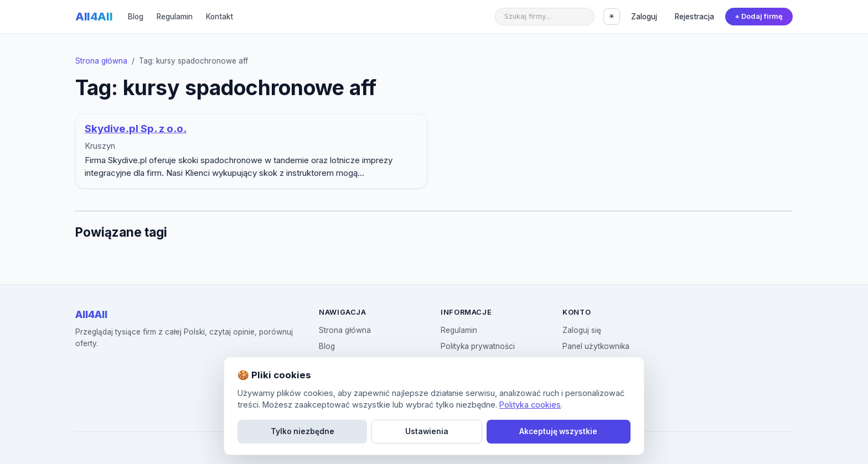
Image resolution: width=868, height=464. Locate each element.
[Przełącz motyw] (612, 17)
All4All (94, 17)
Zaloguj (644, 17)
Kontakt (219, 17)
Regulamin (175, 17)
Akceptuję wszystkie (558, 431)
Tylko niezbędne (303, 431)
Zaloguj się (582, 330)
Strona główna (101, 61)
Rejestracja (694, 17)
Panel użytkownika (596, 346)
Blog (136, 17)
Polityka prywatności (478, 346)
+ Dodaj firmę (759, 16)
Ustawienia (427, 431)
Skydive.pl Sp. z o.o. (136, 129)
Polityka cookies (530, 405)
